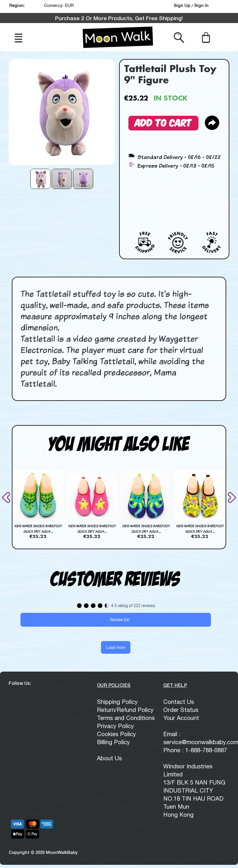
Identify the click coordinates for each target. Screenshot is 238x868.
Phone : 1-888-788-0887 (195, 750)
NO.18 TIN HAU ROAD (193, 798)
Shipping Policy (117, 702)
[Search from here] (179, 37)
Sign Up (182, 5)
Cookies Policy (116, 734)
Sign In (201, 5)
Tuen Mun (176, 807)
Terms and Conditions (126, 718)
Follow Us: (20, 683)
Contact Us (179, 702)
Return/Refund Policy (125, 710)
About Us (109, 758)
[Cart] (206, 37)
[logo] (118, 37)
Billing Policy (113, 742)
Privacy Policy (115, 726)
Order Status (181, 710)
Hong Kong (178, 815)
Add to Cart (163, 122)
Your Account (181, 718)
